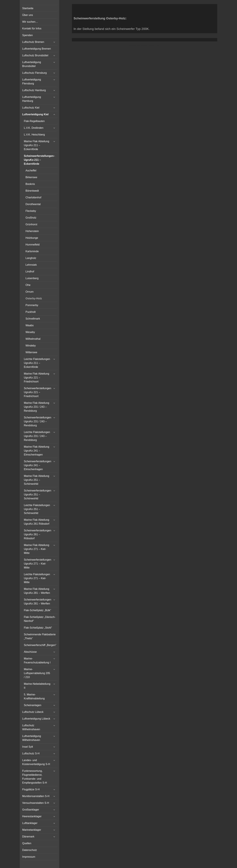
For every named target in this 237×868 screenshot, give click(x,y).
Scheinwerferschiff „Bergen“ (40, 645)
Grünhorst (31, 224)
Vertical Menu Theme (151, 45)
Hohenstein (32, 231)
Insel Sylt (28, 747)
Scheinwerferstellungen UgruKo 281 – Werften (38, 602)
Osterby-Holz (34, 298)
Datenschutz (30, 850)
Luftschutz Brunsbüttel (35, 55)
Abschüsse (30, 652)
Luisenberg (32, 278)
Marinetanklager (32, 830)
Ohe (28, 285)
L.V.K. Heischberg (34, 135)
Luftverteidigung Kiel (35, 114)
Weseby (30, 332)
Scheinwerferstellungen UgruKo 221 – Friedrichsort (38, 392)
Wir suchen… (30, 22)
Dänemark (28, 837)
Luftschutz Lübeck (33, 712)
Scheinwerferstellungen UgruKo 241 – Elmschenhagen (38, 465)
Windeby (31, 346)
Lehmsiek (31, 265)
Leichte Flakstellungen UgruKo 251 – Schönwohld (37, 509)
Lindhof (30, 272)
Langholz (31, 258)
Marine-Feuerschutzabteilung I (37, 661)
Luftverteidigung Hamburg (32, 99)
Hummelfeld (33, 245)
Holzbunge (32, 238)
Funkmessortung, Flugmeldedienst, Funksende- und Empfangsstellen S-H (35, 777)
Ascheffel (31, 171)
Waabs (30, 325)
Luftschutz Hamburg (34, 90)
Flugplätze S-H (31, 789)
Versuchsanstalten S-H (36, 803)
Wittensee (31, 352)
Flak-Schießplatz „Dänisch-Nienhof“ (40, 619)
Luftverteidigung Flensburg (32, 82)
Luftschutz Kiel (31, 108)
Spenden (27, 35)
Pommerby (32, 305)
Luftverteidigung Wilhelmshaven (32, 738)
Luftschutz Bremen (33, 42)
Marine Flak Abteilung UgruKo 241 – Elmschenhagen (37, 451)
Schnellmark (33, 319)
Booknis (30, 184)
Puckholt (31, 312)
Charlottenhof (33, 197)
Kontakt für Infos (32, 28)
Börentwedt (32, 191)
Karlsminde (32, 251)
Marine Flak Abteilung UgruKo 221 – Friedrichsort (37, 378)
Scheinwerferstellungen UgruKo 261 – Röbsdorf (38, 534)
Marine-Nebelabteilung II (37, 686)
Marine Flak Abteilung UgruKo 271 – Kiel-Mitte (37, 549)
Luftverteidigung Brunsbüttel (32, 64)
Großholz (31, 218)
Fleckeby (31, 211)
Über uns (28, 15)
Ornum (30, 292)
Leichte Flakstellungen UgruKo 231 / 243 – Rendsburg (37, 436)
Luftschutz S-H (31, 753)
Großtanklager (31, 810)
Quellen (27, 843)
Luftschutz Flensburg (34, 73)
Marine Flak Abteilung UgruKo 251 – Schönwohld (37, 480)
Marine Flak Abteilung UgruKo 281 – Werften (37, 591)
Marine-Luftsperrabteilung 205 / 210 (37, 673)
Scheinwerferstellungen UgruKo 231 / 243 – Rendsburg (38, 421)
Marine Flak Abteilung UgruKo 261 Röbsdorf (37, 522)
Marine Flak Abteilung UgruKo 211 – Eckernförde (37, 145)
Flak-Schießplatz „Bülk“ (37, 610)
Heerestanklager (32, 816)
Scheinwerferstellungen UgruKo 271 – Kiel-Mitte (38, 564)
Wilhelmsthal (33, 339)
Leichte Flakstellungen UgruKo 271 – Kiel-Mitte (37, 578)
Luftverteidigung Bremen (37, 49)
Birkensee (31, 177)
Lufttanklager (30, 823)
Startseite (28, 8)
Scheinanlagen (33, 705)
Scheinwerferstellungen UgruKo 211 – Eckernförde (39, 160)
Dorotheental (33, 204)
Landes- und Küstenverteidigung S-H (36, 762)
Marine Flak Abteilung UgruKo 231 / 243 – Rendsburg (37, 407)
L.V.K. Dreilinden (34, 128)
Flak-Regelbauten (34, 121)
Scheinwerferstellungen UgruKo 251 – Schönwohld (38, 495)
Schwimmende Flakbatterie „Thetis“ (40, 636)
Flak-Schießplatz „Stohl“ (38, 628)
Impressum (29, 857)
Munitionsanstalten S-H (36, 796)
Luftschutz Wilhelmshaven (31, 727)
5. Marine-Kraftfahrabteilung (34, 696)
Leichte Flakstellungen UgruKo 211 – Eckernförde (37, 363)
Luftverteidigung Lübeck (36, 719)
